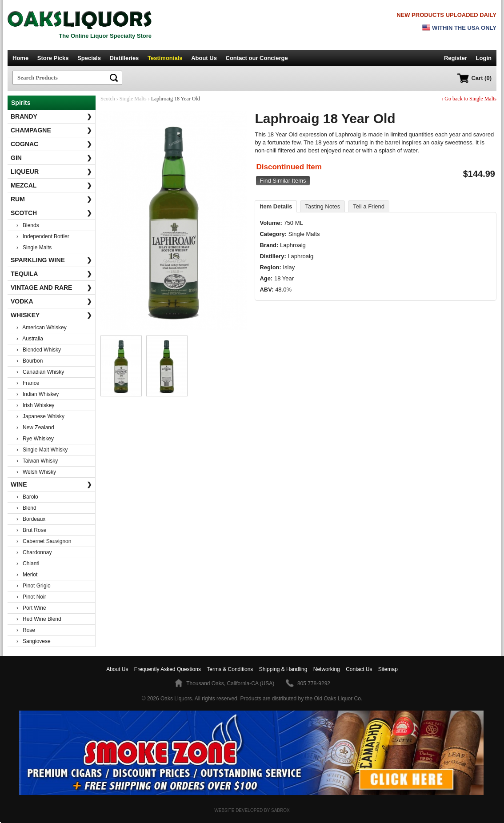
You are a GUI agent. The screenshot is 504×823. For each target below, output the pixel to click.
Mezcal (51, 185)
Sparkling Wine (51, 260)
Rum (51, 199)
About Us (204, 58)
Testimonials (165, 58)
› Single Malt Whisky (42, 450)
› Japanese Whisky (40, 416)
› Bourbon (30, 361)
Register (456, 58)
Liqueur (51, 172)
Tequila (51, 274)
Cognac (51, 144)
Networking (327, 669)
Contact (257, 58)
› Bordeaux (31, 519)
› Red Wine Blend (39, 619)
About (117, 669)
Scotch (51, 213)
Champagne (51, 130)
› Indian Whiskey (38, 394)
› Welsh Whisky (36, 472)
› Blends (28, 225)
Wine (51, 484)
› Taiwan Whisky (37, 461)
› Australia (30, 339)
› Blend (26, 508)
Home (20, 58)
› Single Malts (34, 248)
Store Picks (53, 58)
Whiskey (51, 315)
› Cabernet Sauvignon (44, 541)
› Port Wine (31, 608)
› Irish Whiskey (35, 405)
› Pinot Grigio (34, 586)
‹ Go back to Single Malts (469, 99)
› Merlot (27, 575)
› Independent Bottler (43, 236)
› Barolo (27, 497)
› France (28, 383)
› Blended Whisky (39, 350)
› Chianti (28, 563)
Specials (89, 58)
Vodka (51, 301)
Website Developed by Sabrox (252, 810)
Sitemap (388, 669)
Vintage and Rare (51, 288)
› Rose (26, 630)
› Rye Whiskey (35, 439)
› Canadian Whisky (40, 372)
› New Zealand (35, 427)
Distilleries (124, 58)
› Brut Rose (31, 530)
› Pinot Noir (31, 597)
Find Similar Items (283, 181)
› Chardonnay (34, 552)
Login (484, 58)
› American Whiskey (42, 328)
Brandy (51, 116)
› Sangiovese (34, 641)
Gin (51, 158)
